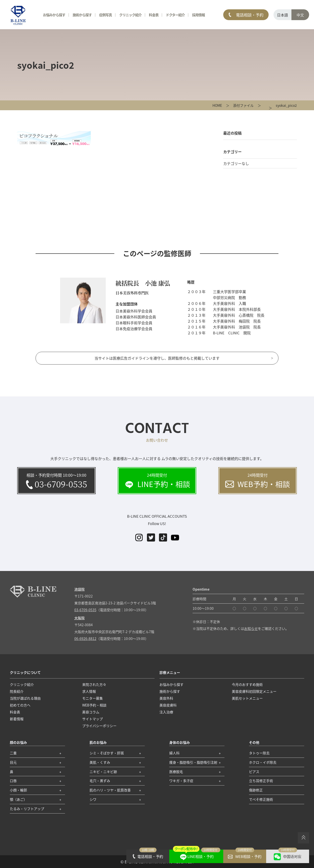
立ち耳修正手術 (261, 781)
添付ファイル (243, 105)
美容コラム (91, 712)
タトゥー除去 (259, 753)
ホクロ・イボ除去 (263, 762)
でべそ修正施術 (261, 799)
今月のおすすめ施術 (247, 684)
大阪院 (79, 618)
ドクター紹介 (175, 15)
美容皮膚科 (168, 705)
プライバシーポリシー (99, 726)
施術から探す (82, 15)
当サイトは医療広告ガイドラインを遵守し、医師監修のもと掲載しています (157, 358)
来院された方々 (94, 684)
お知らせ (251, 628)
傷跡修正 (256, 790)
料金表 (154, 15)
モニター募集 (92, 698)
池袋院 (79, 589)
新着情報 (17, 719)
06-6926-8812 (85, 638)
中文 (300, 15)
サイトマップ (92, 719)
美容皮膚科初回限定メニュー (254, 691)
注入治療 (166, 712)
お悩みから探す (54, 15)
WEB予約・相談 (94, 705)
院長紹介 (17, 691)
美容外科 (166, 698)
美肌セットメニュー (247, 698)
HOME (217, 105)
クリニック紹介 (130, 15)
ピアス (254, 772)
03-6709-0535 (85, 610)
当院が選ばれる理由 (25, 698)
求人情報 (89, 691)
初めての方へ (20, 705)
